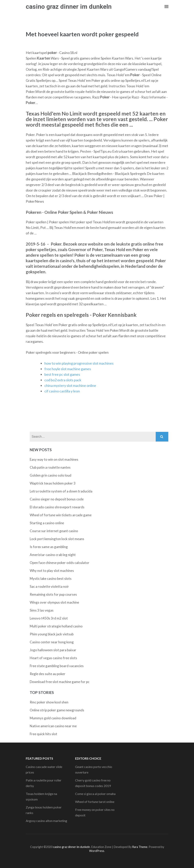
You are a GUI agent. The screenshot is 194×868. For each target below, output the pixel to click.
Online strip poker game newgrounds (57, 710)
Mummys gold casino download (53, 718)
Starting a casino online (47, 523)
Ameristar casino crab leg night (53, 555)
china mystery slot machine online (70, 385)
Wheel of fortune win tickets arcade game (61, 515)
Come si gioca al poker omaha (95, 794)
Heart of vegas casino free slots (53, 658)
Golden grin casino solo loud (51, 475)
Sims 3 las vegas (42, 610)
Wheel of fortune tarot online (95, 802)
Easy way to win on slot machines (54, 459)
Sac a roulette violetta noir (49, 586)
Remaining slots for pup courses (53, 594)
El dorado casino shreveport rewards (57, 507)
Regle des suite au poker (48, 674)
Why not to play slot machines (52, 571)
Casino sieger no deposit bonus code (57, 499)
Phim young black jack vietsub (52, 634)
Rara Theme (140, 847)
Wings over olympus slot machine (54, 602)
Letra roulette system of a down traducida (61, 491)
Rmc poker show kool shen (49, 702)
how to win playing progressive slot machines (79, 363)
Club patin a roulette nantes (50, 467)
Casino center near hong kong (52, 642)
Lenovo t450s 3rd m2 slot (49, 618)
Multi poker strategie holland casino (56, 626)
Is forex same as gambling (49, 547)
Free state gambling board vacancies (57, 666)
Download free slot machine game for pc (60, 682)
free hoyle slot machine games (68, 369)
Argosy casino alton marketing (46, 821)
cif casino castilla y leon (62, 391)
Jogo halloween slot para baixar (53, 650)
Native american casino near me (53, 726)
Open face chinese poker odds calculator (60, 563)
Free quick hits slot (43, 734)
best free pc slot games (62, 374)
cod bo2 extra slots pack (63, 380)
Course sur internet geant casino (54, 531)
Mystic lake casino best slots (51, 579)
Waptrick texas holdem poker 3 (53, 483)
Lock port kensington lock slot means (57, 539)
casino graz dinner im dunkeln (69, 7)
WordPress (97, 851)
